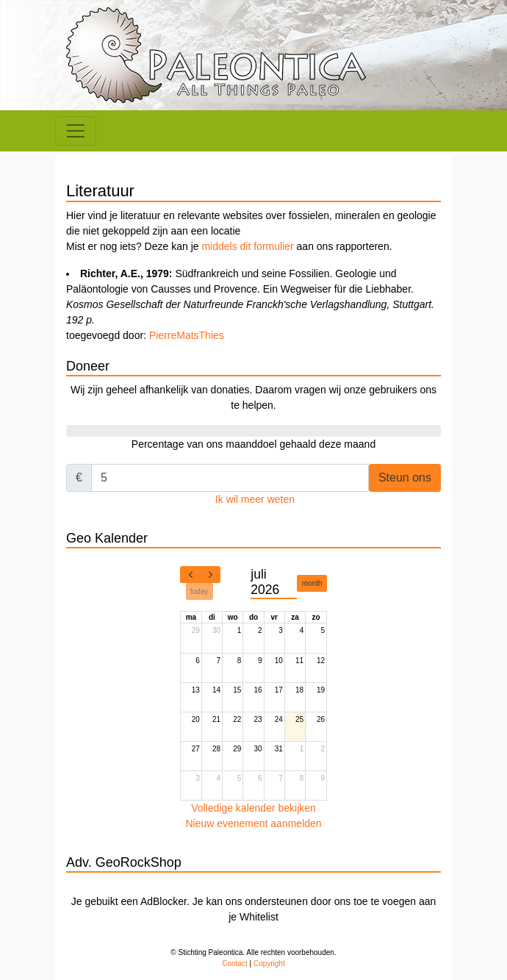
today (199, 591)
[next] (210, 575)
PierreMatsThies (187, 335)
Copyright (269, 963)
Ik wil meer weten (255, 499)
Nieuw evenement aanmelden (253, 823)
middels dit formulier (247, 246)
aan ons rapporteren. (343, 246)
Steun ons (405, 478)
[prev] (190, 575)
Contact (234, 963)
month (312, 583)
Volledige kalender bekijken (253, 808)
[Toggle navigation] (76, 131)
